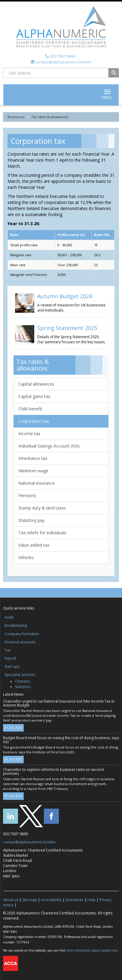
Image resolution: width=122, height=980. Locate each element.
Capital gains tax (34, 396)
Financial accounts (20, 642)
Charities (23, 681)
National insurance (37, 483)
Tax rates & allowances (50, 117)
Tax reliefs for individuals (42, 533)
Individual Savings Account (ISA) (49, 446)
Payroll (10, 658)
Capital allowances (36, 384)
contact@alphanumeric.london (63, 62)
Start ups (12, 666)
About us (11, 900)
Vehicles (26, 557)
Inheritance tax (33, 458)
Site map (30, 900)
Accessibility (51, 900)
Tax (8, 650)
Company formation (22, 634)
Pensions (27, 495)
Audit (9, 617)
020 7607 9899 (62, 56)
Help (91, 900)
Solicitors (23, 687)
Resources (16, 117)
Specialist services (20, 675)
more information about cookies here (92, 950)
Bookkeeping (16, 625)
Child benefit (30, 409)
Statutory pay (31, 520)
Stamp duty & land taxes (42, 508)
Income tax (29, 433)
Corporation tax (34, 421)
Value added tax (34, 545)
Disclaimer (75, 900)
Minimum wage (33, 471)
